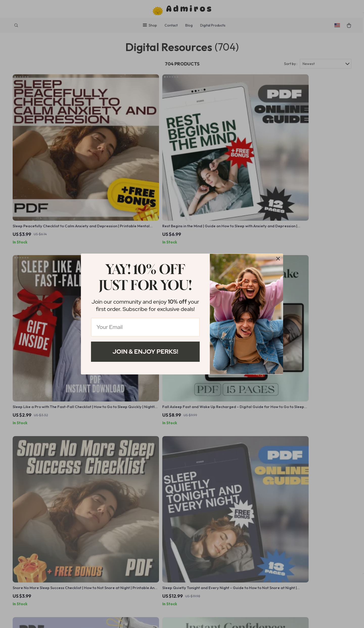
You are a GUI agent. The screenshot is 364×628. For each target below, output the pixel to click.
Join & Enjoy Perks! (145, 352)
